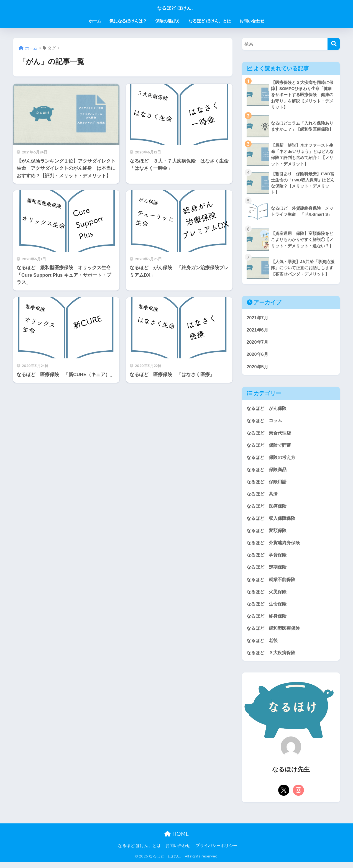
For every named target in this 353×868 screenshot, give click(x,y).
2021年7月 (258, 319)
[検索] (334, 44)
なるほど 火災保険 (268, 596)
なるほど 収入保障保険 (273, 522)
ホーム (95, 21)
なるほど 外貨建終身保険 (275, 547)
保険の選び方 (168, 21)
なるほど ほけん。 (176, 7)
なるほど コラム (265, 423)
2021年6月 (258, 332)
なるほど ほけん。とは (210, 21)
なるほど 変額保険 (268, 534)
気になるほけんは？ (128, 21)
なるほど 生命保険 (268, 609)
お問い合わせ (252, 21)
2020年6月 (258, 356)
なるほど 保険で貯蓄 (270, 448)
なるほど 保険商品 (268, 473)
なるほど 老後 (263, 646)
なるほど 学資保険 (268, 559)
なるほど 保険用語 (268, 485)
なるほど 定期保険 (268, 572)
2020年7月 (258, 344)
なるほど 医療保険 (268, 510)
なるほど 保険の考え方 (273, 460)
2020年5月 (258, 369)
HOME (177, 840)
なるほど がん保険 (268, 411)
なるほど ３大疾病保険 (273, 658)
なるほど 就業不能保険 (273, 584)
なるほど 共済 (263, 497)
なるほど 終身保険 (268, 621)
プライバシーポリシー (216, 852)
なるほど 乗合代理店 (270, 436)
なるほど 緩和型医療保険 (275, 634)
